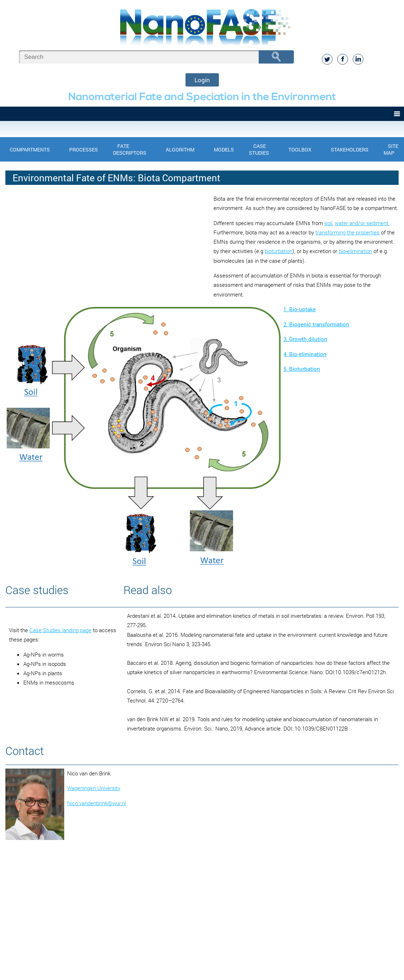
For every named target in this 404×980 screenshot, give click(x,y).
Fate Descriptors (130, 149)
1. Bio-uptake (300, 309)
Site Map (391, 149)
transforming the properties (347, 232)
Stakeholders (350, 150)
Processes (84, 150)
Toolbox (300, 150)
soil (328, 223)
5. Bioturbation (302, 369)
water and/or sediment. (362, 223)
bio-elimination (355, 251)
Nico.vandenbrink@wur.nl (97, 803)
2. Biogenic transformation (316, 324)
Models (224, 150)
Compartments (30, 150)
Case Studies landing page (60, 630)
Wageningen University (94, 788)
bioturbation (279, 251)
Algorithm (180, 150)
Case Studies (259, 149)
